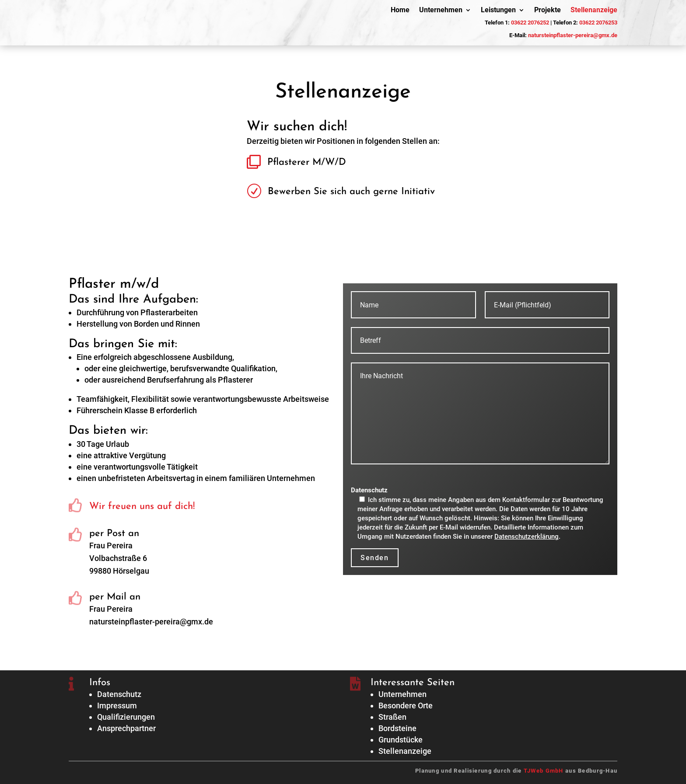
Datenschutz (119, 694)
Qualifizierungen (126, 717)
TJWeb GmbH (544, 771)
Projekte (548, 10)
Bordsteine (397, 728)
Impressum (117, 706)
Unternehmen (441, 10)
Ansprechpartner (126, 728)
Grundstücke (401, 740)
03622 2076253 (598, 23)
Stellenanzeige (594, 10)
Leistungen (498, 10)
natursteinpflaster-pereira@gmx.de (573, 35)
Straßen (392, 717)
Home (400, 10)
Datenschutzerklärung (527, 537)
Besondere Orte (406, 706)
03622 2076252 (530, 23)
